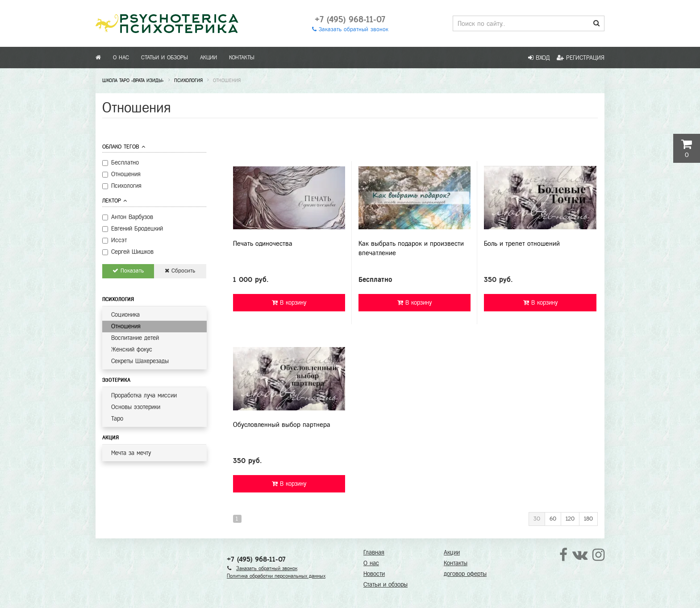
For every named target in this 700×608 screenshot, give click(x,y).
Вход (539, 58)
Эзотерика (116, 380)
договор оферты (465, 574)
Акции (208, 58)
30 (537, 519)
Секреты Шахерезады (140, 361)
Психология (118, 299)
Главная (374, 552)
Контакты (242, 58)
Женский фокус (132, 349)
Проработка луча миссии (144, 395)
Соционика (125, 315)
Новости (374, 574)
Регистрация (581, 58)
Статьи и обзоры (165, 58)
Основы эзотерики (136, 407)
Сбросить (180, 271)
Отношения (126, 326)
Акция (110, 438)
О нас (121, 58)
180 (588, 519)
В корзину (289, 303)
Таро (117, 419)
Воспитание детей (135, 338)
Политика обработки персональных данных (276, 576)
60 (553, 519)
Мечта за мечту (131, 453)
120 (570, 519)
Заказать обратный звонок (350, 29)
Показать (128, 271)
